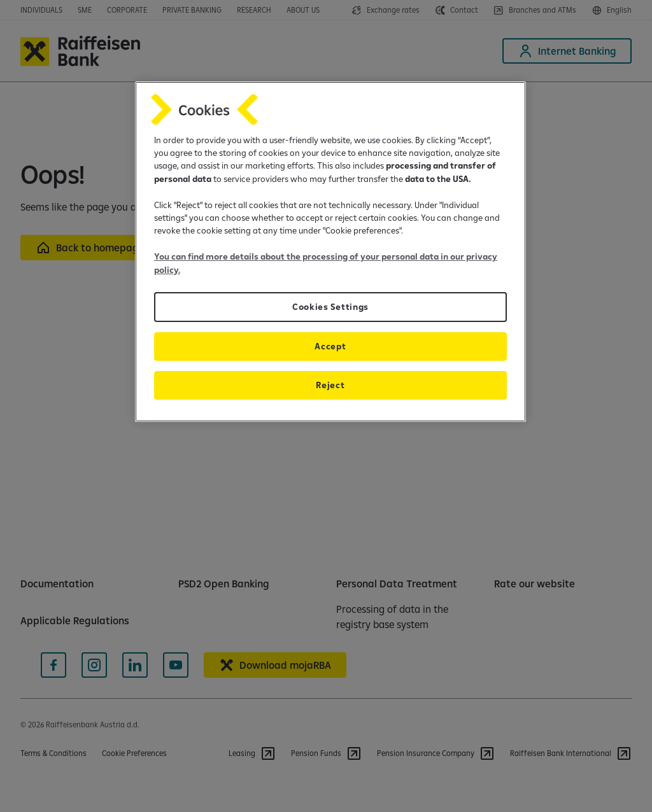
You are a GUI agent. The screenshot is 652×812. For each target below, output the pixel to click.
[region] (330, 252)
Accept (330, 346)
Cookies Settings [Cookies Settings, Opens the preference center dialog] (330, 307)
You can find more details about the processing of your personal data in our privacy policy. (326, 263)
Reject (330, 385)
